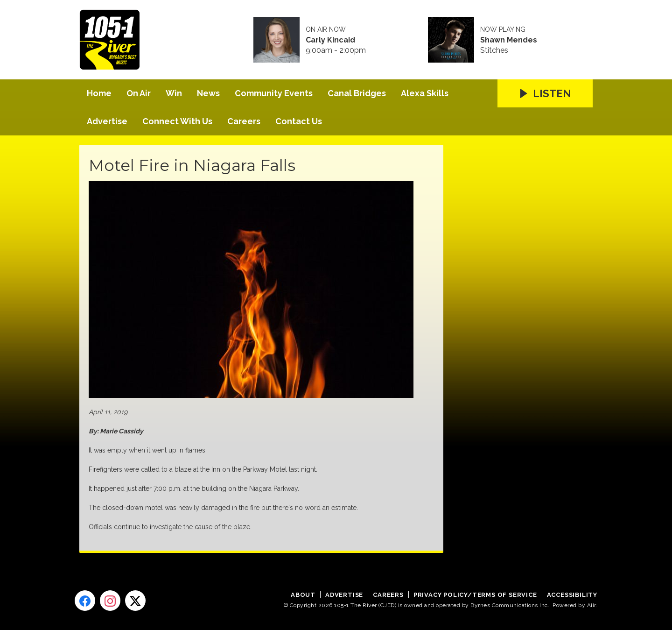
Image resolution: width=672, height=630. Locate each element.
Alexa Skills (425, 93)
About (303, 595)
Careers (244, 121)
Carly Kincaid (330, 40)
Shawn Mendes (509, 40)
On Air (139, 93)
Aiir (591, 605)
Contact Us (299, 121)
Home (99, 93)
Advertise (107, 121)
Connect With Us (177, 121)
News (208, 93)
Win (174, 93)
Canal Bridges (357, 93)
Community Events (274, 93)
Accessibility (572, 595)
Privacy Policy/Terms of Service (475, 595)
